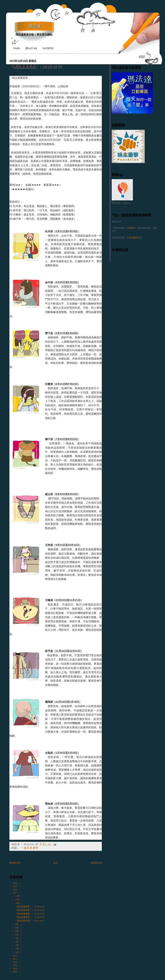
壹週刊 (132, 228)
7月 (17, 931)
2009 (15, 972)
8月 (17, 928)
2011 (15, 965)
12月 (18, 896)
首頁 (56, 863)
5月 (17, 938)
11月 (18, 900)
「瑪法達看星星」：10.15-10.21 (35, 66)
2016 (15, 890)
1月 (17, 952)
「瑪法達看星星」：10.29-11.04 (29, 907)
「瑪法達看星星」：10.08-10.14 (30, 917)
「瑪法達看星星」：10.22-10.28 (30, 910)
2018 (15, 883)
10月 (18, 903)
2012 (15, 962)
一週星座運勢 (29, 848)
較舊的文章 (96, 863)
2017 (15, 886)
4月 (17, 942)
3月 (17, 945)
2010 (15, 968)
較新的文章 (15, 863)
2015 (15, 893)
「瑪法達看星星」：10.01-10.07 (30, 921)
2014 (15, 956)
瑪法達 (34, 26)
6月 (17, 935)
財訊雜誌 (133, 238)
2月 (17, 949)
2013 (15, 959)
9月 (17, 924)
